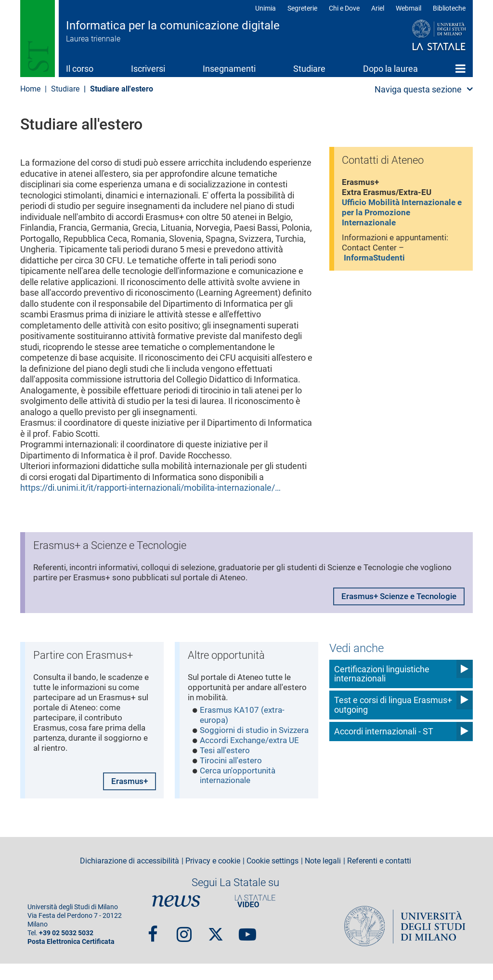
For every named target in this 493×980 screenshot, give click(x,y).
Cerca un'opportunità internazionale (240, 795)
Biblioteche (449, 8)
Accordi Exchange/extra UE (252, 757)
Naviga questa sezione (418, 89)
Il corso (80, 69)
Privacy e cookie (213, 877)
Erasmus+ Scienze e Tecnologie (395, 599)
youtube (247, 946)
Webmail (409, 8)
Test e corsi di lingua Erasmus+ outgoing (393, 704)
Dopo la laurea (390, 69)
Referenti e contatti (379, 877)
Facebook (153, 946)
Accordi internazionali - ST (384, 731)
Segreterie (302, 8)
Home (461, 68)
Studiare (309, 69)
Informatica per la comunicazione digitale (173, 26)
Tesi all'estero (226, 768)
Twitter (216, 946)
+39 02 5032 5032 (66, 949)
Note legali (323, 877)
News (176, 917)
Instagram (184, 946)
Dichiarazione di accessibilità (130, 877)
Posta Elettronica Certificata (71, 958)
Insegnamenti (229, 69)
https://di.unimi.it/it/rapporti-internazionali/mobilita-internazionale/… (150, 488)
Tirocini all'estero (232, 778)
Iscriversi (148, 69)
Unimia (266, 8)
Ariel (378, 8)
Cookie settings (272, 877)
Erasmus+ (128, 797)
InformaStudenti (376, 265)
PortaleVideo (255, 917)
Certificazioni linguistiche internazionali (382, 673)
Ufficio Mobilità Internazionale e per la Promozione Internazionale (402, 216)
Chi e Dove (344, 8)
